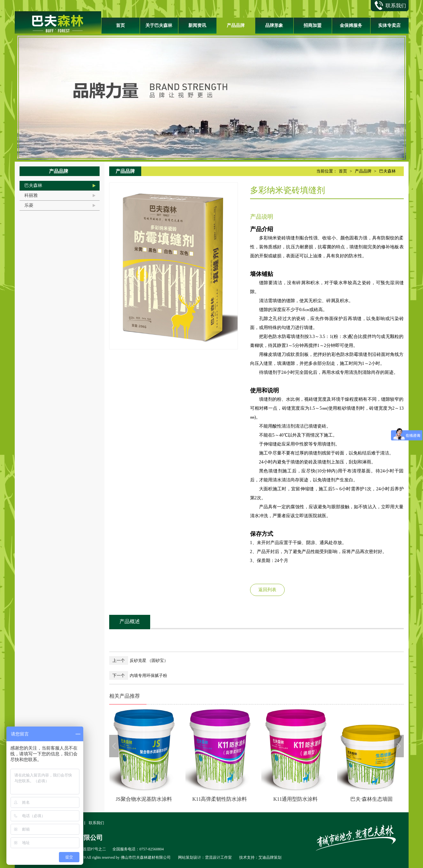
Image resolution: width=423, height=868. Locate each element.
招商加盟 (313, 25)
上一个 (119, 660)
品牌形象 (274, 25)
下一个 (119, 675)
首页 (120, 25)
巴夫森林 (33, 185)
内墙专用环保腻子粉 (148, 675)
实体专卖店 (389, 25)
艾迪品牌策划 (270, 857)
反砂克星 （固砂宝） (149, 660)
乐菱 (29, 205)
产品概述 (130, 621)
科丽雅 (31, 195)
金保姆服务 (351, 25)
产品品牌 (236, 25)
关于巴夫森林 (159, 25)
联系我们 (96, 823)
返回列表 (267, 590)
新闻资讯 (197, 25)
